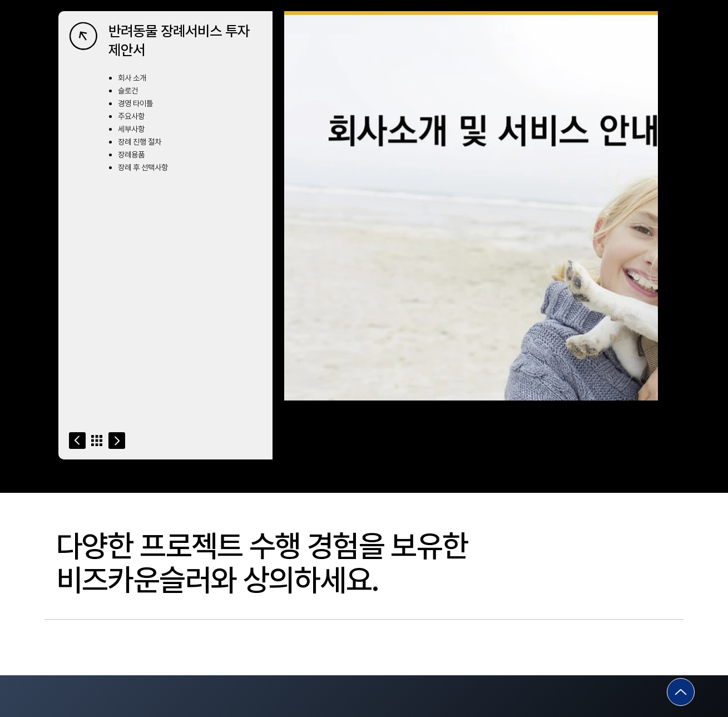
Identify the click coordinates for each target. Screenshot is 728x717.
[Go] (77, 441)
